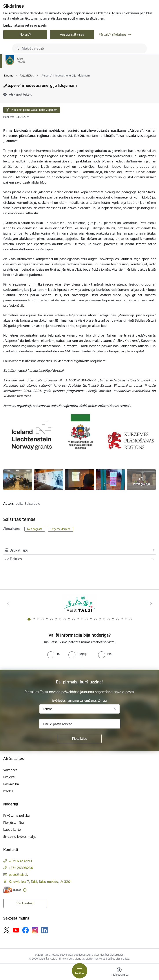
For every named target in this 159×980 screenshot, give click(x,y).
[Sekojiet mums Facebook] (26, 930)
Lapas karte (12, 830)
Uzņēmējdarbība (60, 529)
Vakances (10, 770)
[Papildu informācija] (25, 890)
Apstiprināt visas (72, 34)
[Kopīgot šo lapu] (79, 559)
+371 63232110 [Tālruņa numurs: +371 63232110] (20, 861)
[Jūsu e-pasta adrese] (80, 724)
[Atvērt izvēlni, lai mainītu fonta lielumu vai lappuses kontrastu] (119, 972)
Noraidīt (25, 34)
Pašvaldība (11, 784)
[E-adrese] (12, 890)
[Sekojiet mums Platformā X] (7, 930)
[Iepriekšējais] (8, 603)
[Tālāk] (151, 603)
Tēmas (48, 709)
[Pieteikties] (80, 739)
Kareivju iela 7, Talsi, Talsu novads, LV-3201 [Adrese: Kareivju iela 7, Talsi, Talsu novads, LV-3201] (40, 882)
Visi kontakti (25, 903)
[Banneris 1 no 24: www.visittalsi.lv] (80, 604)
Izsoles (8, 791)
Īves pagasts (35, 529)
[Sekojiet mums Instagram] (35, 930)
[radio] (53, 654)
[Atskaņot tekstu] (21, 94)
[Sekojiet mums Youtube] (16, 930)
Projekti (9, 777)
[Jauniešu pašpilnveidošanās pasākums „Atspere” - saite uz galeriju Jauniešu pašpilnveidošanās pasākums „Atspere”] (18, 479)
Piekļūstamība (14, 822)
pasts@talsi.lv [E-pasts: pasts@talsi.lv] (18, 875)
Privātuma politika (16, 815)
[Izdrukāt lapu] (79, 550)
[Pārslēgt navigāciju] (80, 971)
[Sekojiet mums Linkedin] (44, 930)
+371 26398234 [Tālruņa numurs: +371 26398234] (21, 868)
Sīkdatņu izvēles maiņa (20, 837)
